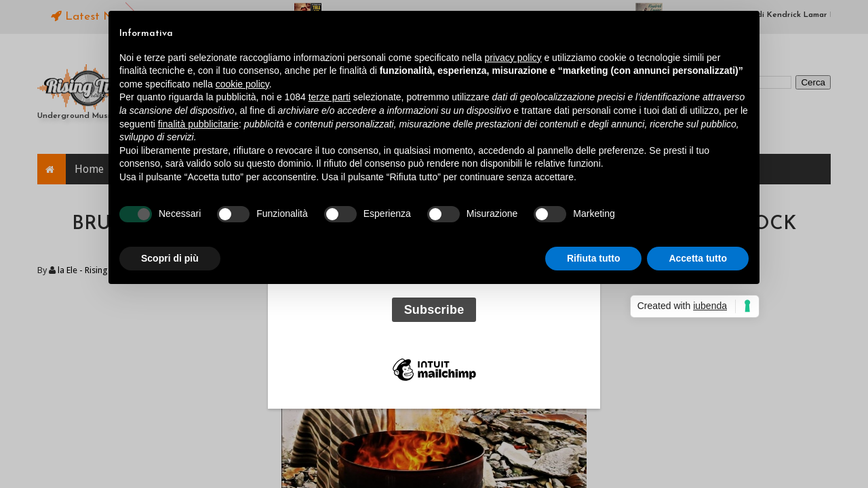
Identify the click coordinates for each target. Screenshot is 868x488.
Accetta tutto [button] (698, 258)
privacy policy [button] (513, 58)
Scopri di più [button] (170, 258)
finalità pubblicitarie (198, 124)
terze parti (330, 97)
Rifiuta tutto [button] (594, 258)
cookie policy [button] (242, 84)
